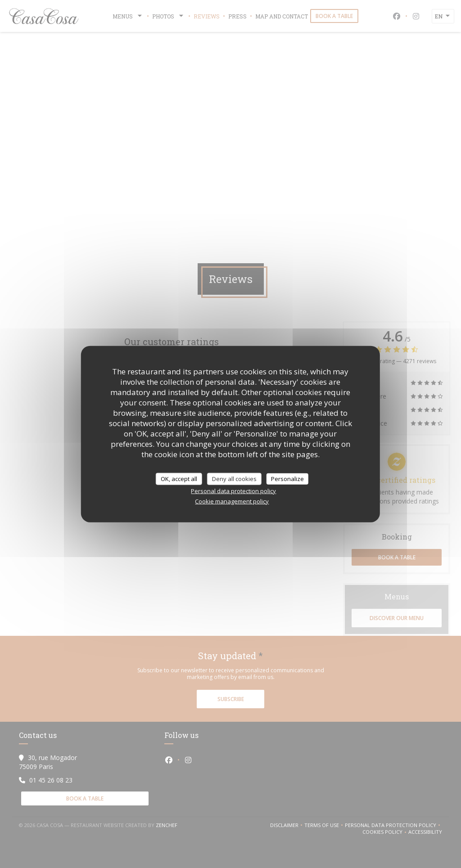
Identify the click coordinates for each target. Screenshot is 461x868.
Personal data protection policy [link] (233, 491)
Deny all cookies (234, 478)
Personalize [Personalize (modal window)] (287, 478)
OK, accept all (179, 478)
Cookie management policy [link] (232, 501)
